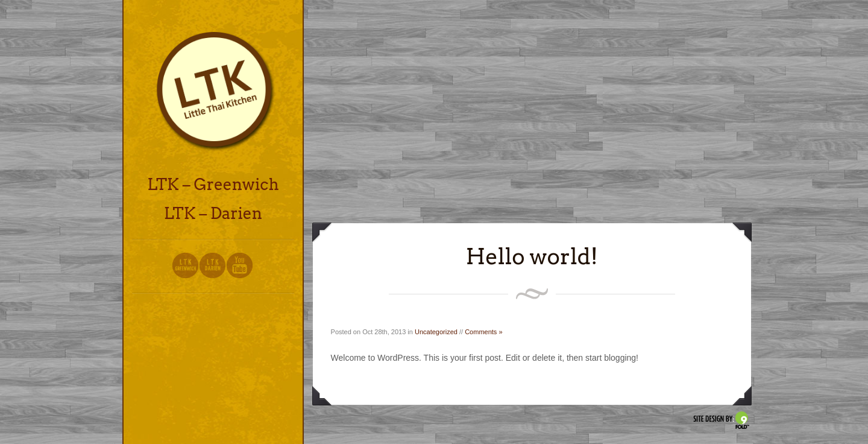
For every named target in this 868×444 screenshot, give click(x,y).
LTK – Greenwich (213, 184)
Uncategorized (436, 332)
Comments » (483, 332)
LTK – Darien (213, 213)
